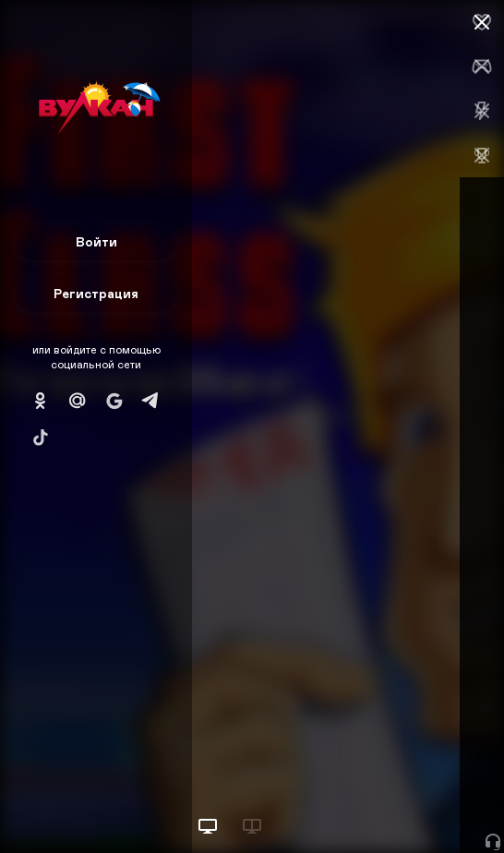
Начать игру (364, 805)
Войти (96, 241)
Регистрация (96, 293)
